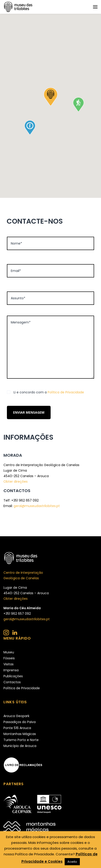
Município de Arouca (20, 746)
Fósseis (9, 658)
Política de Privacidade (66, 392)
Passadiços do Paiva (20, 722)
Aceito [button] (72, 862)
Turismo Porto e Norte (21, 740)
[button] (51, 97)
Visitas (9, 664)
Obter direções (16, 482)
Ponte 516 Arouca (17, 728)
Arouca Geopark (16, 716)
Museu (9, 652)
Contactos (12, 682)
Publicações (13, 676)
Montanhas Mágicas (20, 734)
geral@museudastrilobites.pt (37, 506)
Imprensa (11, 670)
